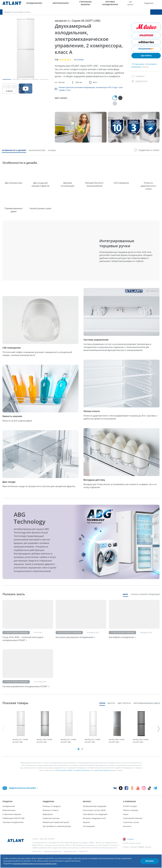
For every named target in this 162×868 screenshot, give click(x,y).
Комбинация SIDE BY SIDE (13, 818)
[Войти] (153, 5)
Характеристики (37, 148)
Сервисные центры (51, 818)
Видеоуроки (48, 814)
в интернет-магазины (81, 777)
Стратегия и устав (131, 822)
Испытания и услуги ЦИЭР (94, 810)
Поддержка (114, 5)
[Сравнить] (138, 80)
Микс (125, 592)
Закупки (86, 822)
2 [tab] (82, 755)
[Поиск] (158, 5)
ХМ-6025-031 (61, 24)
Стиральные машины (69, 5)
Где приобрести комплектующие (57, 826)
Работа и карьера (131, 810)
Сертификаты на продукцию (95, 814)
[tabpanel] (21, 732)
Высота (111, 706)
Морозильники (50, 5)
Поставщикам (89, 826)
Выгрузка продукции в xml (94, 818)
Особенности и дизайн (14, 148)
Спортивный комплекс (133, 818)
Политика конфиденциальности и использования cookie (47, 860)
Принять (145, 856)
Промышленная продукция (95, 806)
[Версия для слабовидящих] (148, 5)
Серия (102, 706)
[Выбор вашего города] (143, 5)
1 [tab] (79, 755)
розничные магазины (103, 777)
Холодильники (32, 5)
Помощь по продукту (52, 806)
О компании (135, 5)
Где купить (104, 5)
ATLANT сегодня (130, 806)
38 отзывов (79, 63)
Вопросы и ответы (51, 810)
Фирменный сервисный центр (56, 822)
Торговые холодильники (90, 5)
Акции (126, 814)
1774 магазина (138, 67)
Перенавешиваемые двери (147, 706)
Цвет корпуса (124, 706)
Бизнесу (125, 5)
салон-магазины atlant (64, 777)
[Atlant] (12, 5)
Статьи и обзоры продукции (145, 592)
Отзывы (52, 148)
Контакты (127, 826)
